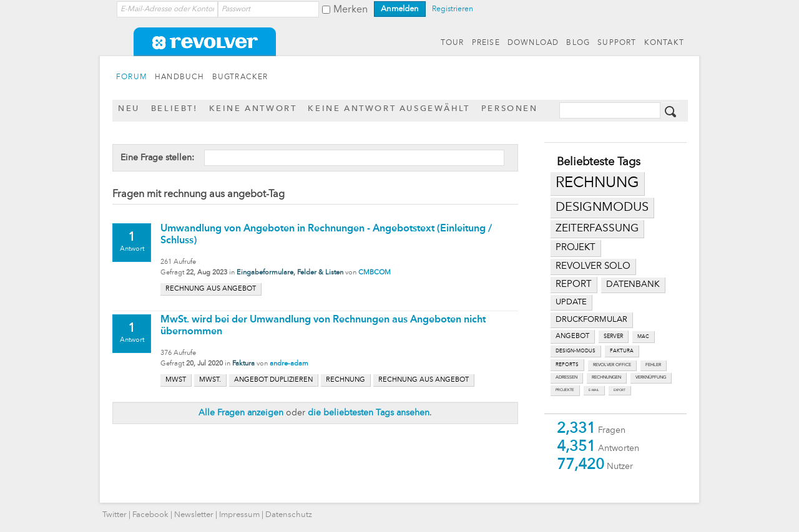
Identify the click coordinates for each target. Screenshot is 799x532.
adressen (566, 378)
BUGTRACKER (240, 77)
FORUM (132, 77)
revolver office (612, 365)
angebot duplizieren (273, 380)
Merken (350, 10)
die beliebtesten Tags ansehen (369, 413)
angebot (572, 336)
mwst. (210, 380)
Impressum (239, 515)
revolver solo (593, 266)
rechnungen (606, 378)
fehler (653, 365)
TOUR (453, 43)
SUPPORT (617, 43)
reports (567, 365)
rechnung (597, 183)
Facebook (150, 515)
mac (643, 337)
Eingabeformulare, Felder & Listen (290, 273)
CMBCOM (375, 273)
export (620, 390)
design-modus (576, 351)
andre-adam (289, 364)
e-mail (594, 390)
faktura (622, 351)
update (571, 302)
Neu (129, 109)
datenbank (633, 285)
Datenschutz (289, 515)
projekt (576, 248)
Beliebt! (174, 109)
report (574, 284)
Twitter (115, 515)
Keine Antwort (253, 109)
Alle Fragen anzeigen (241, 413)
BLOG (578, 43)
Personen (510, 109)
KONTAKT (664, 43)
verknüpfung (651, 378)
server (613, 336)
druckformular (591, 320)
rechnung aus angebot (211, 289)
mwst (176, 380)
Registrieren (453, 9)
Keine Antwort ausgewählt (389, 109)
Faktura (243, 364)
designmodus (602, 208)
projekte (565, 390)
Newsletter (194, 515)
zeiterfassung (597, 229)
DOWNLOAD (533, 43)
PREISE (486, 43)
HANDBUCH (180, 77)
